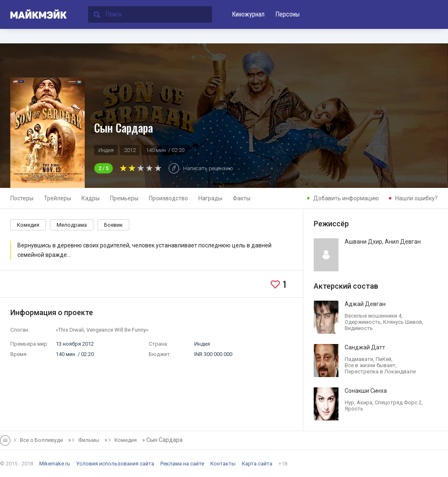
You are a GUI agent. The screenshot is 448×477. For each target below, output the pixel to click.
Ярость (354, 409)
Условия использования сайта (115, 464)
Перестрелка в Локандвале (380, 371)
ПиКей (384, 359)
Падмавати (359, 359)
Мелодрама (72, 225)
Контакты (223, 464)
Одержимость (363, 322)
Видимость (359, 328)
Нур (349, 402)
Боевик (113, 225)
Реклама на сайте (182, 464)
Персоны (287, 14)
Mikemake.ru (55, 464)
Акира (365, 402)
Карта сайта (257, 464)
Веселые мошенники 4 (373, 316)
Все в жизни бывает (370, 365)
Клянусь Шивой (403, 322)
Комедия (28, 225)
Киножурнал (248, 14)
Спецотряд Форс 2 (398, 402)
